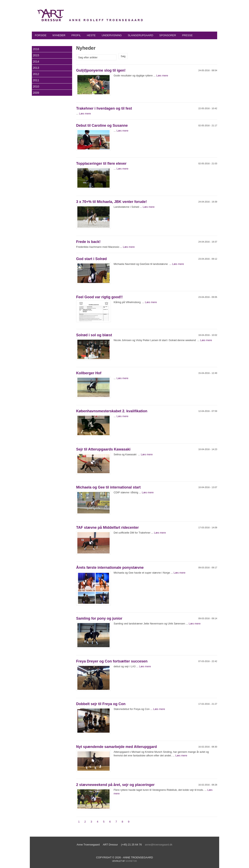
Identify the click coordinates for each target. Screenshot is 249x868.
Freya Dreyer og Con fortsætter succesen (112, 661)
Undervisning (112, 35)
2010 (36, 86)
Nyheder (59, 35)
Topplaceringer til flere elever (101, 164)
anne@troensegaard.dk (159, 845)
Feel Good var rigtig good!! (99, 297)
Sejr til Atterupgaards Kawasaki (103, 449)
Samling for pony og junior (99, 618)
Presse (187, 35)
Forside (41, 35)
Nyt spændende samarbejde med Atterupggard (116, 747)
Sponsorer (168, 35)
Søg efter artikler (88, 57)
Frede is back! (88, 242)
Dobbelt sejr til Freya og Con (101, 704)
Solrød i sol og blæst (94, 335)
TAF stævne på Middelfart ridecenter (107, 528)
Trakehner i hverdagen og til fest (104, 108)
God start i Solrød (91, 259)
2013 (36, 68)
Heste (91, 35)
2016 (36, 49)
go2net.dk (131, 861)
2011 (36, 80)
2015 (36, 55)
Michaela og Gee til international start (108, 487)
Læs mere (162, 76)
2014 (36, 62)
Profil (76, 35)
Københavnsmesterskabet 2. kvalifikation (112, 411)
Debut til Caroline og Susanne (102, 125)
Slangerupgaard (140, 35)
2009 (36, 93)
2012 (36, 74)
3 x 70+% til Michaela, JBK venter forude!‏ (112, 202)
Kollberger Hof (89, 373)
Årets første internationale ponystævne (110, 568)
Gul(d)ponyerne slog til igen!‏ (101, 70)
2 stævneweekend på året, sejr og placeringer (115, 785)
